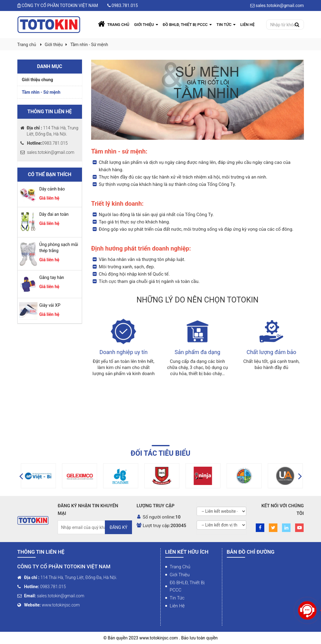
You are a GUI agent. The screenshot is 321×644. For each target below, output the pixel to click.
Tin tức (177, 598)
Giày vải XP (50, 305)
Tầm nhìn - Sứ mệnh (89, 45)
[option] (51, 476)
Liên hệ (177, 606)
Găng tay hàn (52, 277)
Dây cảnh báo (52, 189)
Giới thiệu (54, 45)
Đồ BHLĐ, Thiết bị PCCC (187, 586)
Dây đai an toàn (54, 214)
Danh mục (50, 66)
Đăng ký (118, 527)
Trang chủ (180, 567)
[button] (21, 476)
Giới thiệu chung (38, 80)
